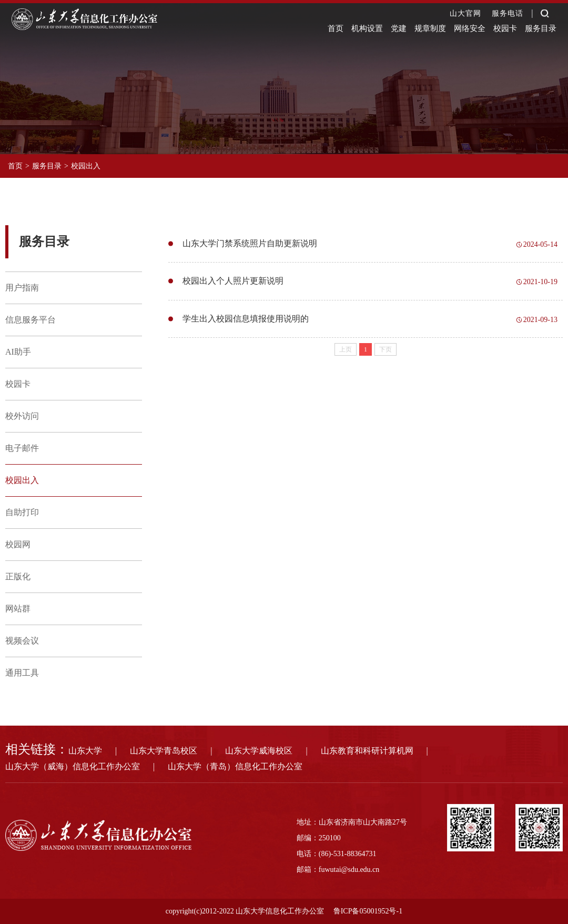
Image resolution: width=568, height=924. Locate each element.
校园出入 (86, 166)
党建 (399, 28)
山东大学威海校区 (259, 751)
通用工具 (22, 673)
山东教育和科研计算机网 (367, 751)
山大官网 (465, 13)
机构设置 (367, 28)
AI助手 (18, 352)
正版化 (18, 576)
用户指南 (22, 288)
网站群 (18, 609)
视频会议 (22, 641)
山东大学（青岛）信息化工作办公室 (235, 766)
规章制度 (430, 28)
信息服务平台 (31, 320)
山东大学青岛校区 (164, 751)
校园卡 (505, 28)
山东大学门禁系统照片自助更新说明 (250, 244)
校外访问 (22, 416)
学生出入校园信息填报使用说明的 (246, 323)
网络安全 (470, 28)
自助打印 (22, 512)
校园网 (18, 544)
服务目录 (541, 28)
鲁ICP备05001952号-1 (368, 911)
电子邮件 (22, 448)
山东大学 (85, 751)
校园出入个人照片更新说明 (233, 284)
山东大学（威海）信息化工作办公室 (73, 766)
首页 (336, 28)
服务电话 (508, 13)
